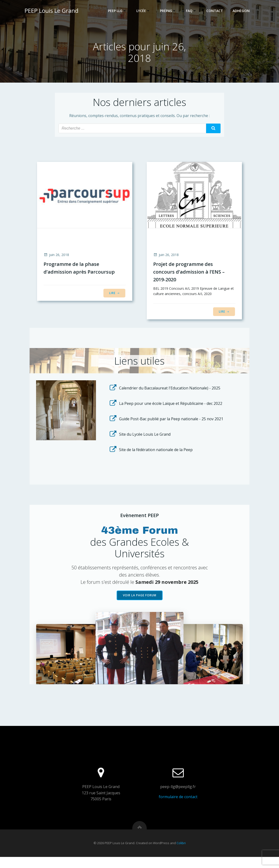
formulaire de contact (178, 806)
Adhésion (242, 11)
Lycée (144, 11)
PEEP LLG (118, 11)
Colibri (181, 854)
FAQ (192, 11)
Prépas (169, 11)
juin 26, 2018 (57, 256)
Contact (215, 11)
